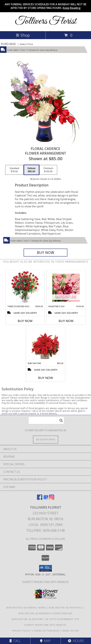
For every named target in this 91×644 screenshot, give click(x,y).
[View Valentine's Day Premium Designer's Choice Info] (66, 288)
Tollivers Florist (46, 21)
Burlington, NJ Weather (27, 619)
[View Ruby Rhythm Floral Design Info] (45, 345)
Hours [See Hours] (76, 641)
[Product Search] (46, 420)
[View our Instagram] (52, 499)
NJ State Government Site (63, 619)
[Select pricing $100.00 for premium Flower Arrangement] (48, 170)
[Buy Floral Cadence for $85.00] (46, 253)
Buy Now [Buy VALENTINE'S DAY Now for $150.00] (66, 321)
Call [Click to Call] (15, 641)
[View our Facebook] (40, 499)
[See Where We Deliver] (46, 439)
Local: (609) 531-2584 (46, 525)
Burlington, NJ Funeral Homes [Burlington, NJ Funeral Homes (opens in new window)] (26, 608)
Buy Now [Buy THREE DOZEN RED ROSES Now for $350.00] (25, 321)
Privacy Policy (22, 631)
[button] (45, 568)
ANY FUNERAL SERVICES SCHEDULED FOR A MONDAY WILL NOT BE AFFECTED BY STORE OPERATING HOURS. (45, 6)
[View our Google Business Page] (46, 499)
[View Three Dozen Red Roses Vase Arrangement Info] (25, 288)
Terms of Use (70, 631)
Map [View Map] (45, 641)
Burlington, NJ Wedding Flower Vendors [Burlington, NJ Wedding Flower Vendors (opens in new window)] (45, 613)
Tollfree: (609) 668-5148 (45, 530)
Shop (23, 35)
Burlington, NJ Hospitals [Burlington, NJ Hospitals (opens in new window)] (66, 608)
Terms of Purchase (46, 631)
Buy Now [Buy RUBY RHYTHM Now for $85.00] (46, 378)
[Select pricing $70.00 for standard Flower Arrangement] (14, 170)
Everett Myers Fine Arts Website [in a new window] (45, 582)
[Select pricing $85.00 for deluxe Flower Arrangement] (31, 170)
